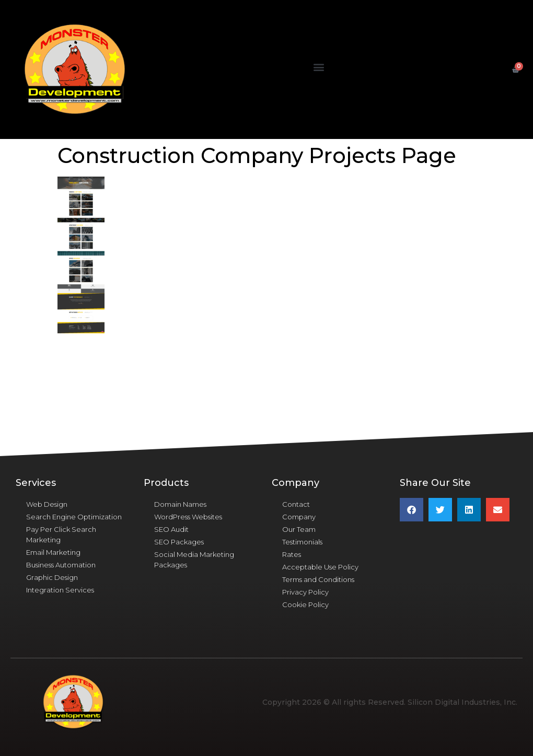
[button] (319, 67)
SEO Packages (179, 542)
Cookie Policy (305, 604)
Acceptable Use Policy (320, 567)
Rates (292, 554)
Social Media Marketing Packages (194, 560)
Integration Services (60, 590)
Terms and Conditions (318, 579)
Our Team (299, 529)
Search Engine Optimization (74, 517)
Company (299, 517)
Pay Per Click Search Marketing (61, 534)
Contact (296, 504)
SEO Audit (171, 529)
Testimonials (302, 542)
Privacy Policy (305, 592)
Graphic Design (52, 577)
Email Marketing (53, 552)
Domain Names (180, 504)
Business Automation (61, 565)
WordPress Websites (188, 517)
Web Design (47, 504)
